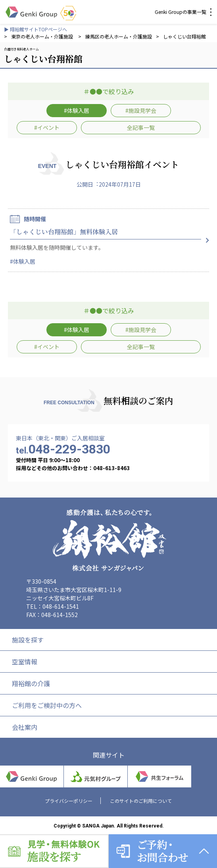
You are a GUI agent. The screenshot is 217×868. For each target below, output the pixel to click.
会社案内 (25, 727)
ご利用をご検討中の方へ (47, 705)
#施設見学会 (141, 110)
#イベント (47, 127)
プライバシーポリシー (69, 801)
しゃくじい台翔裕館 (184, 36)
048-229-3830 (63, 449)
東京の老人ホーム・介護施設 (43, 36)
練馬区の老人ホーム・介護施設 (119, 36)
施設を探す (28, 640)
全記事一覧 (141, 127)
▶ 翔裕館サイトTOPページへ (36, 29)
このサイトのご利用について (141, 801)
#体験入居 (77, 110)
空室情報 (25, 662)
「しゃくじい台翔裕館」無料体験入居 (64, 232)
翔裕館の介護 (31, 683)
